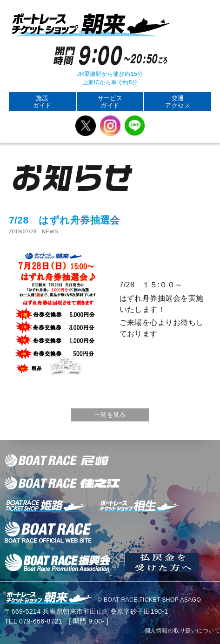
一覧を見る (110, 415)
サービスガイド (110, 102)
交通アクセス (178, 102)
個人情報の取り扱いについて (182, 630)
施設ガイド (42, 102)
